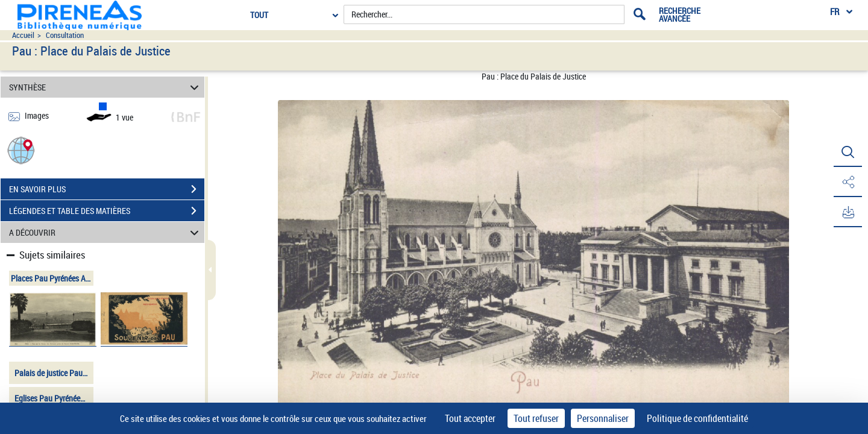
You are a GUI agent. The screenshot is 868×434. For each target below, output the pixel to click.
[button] (21, 150)
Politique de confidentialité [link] (697, 418)
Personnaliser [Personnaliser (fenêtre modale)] (603, 418)
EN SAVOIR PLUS (107, 189)
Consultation (65, 35)
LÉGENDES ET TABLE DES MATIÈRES (107, 211)
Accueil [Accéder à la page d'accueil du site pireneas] (23, 35)
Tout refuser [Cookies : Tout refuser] (536, 418)
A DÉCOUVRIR (106, 232)
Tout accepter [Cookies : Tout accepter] (470, 418)
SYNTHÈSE (106, 87)
